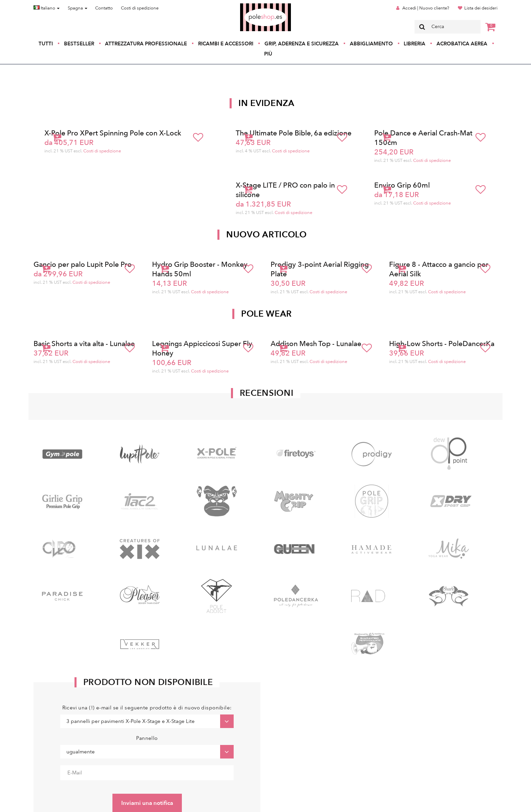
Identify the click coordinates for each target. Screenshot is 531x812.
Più (268, 54)
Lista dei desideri (481, 8)
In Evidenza (267, 103)
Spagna (78, 8)
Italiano (47, 8)
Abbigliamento (371, 44)
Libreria (415, 44)
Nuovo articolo (267, 235)
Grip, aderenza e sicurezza (302, 44)
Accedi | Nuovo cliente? (426, 8)
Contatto (104, 8)
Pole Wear (267, 314)
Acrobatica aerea (462, 44)
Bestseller (79, 44)
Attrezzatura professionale (146, 44)
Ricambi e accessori (226, 44)
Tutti (46, 44)
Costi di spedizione (140, 8)
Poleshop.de (250, 6)
